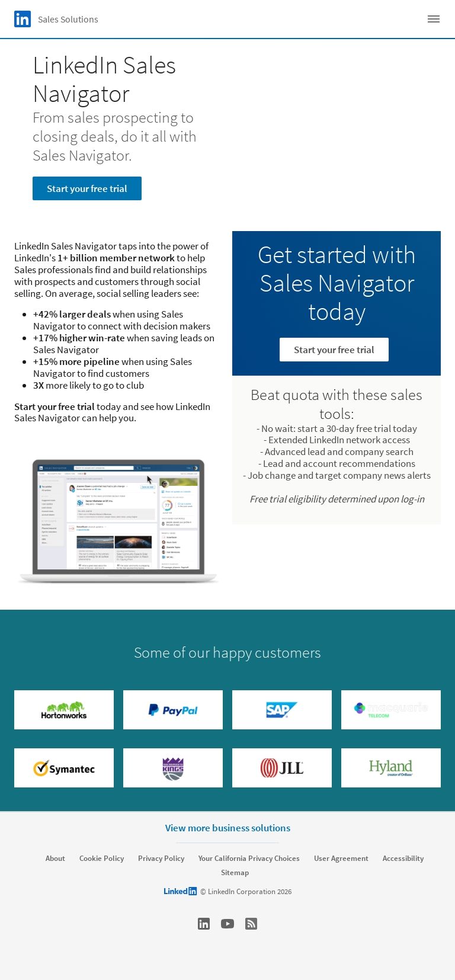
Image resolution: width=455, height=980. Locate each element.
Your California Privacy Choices (249, 859)
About (55, 859)
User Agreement (341, 859)
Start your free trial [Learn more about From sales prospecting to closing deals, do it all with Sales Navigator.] (87, 188)
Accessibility (403, 859)
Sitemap (235, 873)
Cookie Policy (102, 859)
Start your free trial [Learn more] (334, 350)
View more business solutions (228, 828)
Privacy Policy (161, 859)
